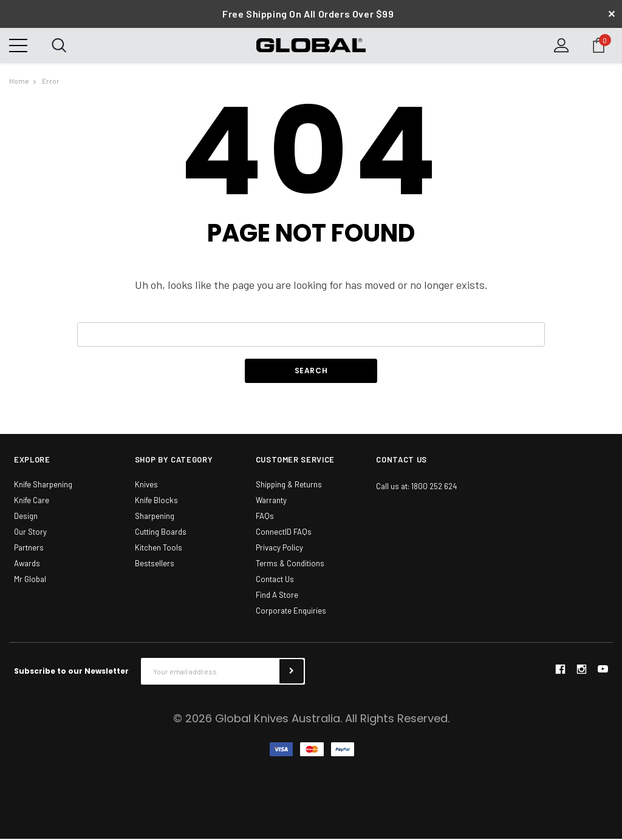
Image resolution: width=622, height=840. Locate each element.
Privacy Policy (279, 549)
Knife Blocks (156, 501)
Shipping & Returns (289, 486)
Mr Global (30, 580)
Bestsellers (155, 564)
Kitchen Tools (159, 549)
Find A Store (277, 596)
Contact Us (275, 580)
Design (26, 517)
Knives (146, 486)
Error (51, 81)
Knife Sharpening (43, 486)
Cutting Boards (161, 533)
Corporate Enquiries (291, 612)
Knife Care (32, 501)
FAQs (265, 517)
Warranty (271, 501)
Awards (27, 564)
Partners (29, 549)
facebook (560, 670)
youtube (603, 670)
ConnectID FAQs (284, 533)
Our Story (30, 533)
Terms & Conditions (290, 564)
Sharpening (155, 517)
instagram (581, 670)
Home (19, 81)
